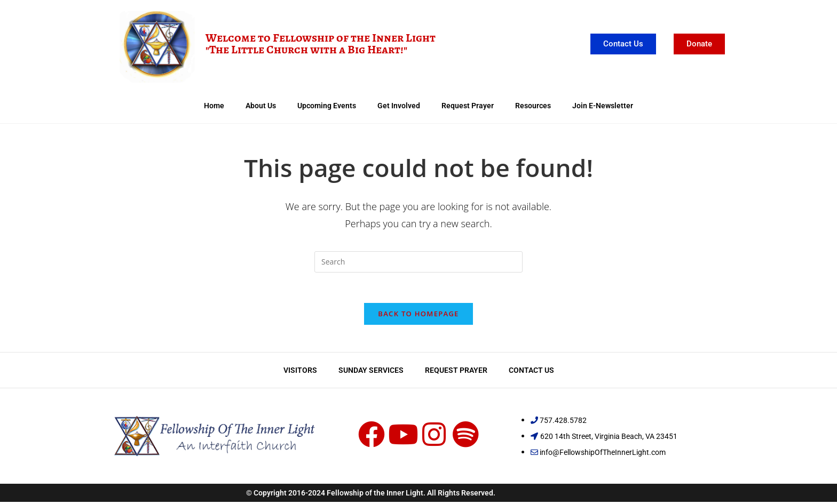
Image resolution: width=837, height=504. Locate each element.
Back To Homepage (418, 316)
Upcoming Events (327, 106)
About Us (261, 106)
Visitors (300, 372)
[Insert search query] (418, 262)
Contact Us (531, 372)
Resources (533, 106)
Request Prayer (468, 106)
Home (214, 106)
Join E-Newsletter (603, 106)
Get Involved (399, 106)
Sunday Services (371, 372)
